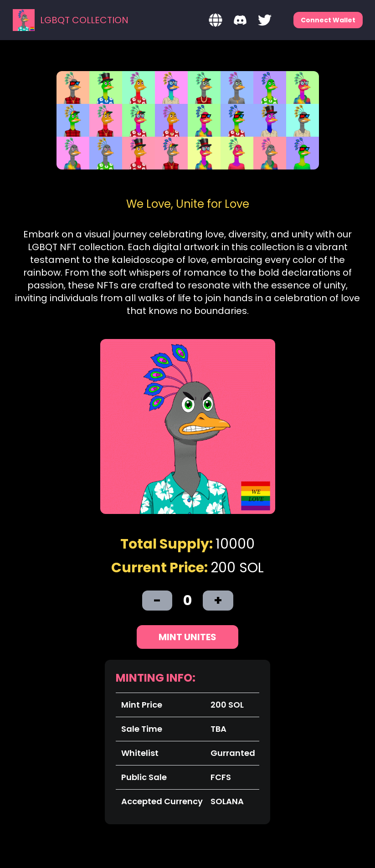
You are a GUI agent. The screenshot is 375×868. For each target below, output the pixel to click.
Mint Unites (187, 637)
